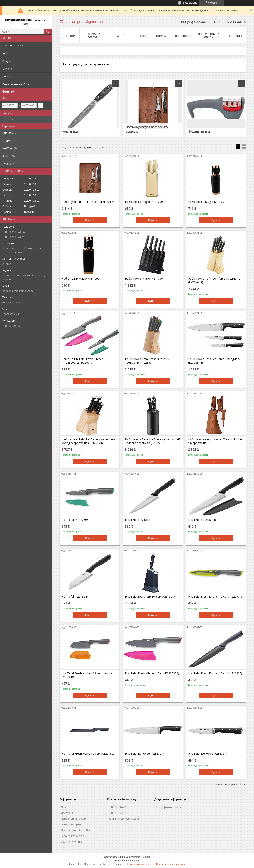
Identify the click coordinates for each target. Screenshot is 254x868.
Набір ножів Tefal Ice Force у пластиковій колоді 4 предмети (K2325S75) (153, 441)
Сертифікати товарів (169, 807)
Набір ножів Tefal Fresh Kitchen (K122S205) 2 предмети (83, 361)
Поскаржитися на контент (140, 864)
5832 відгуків (190, 3)
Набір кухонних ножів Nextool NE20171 (88, 202)
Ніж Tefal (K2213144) (139, 520)
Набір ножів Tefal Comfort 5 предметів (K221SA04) (214, 280)
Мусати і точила (199, 132)
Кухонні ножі (71, 132)
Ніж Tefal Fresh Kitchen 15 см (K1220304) (152, 673)
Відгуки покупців (71, 842)
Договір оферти (71, 824)
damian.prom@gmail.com (18, 291)
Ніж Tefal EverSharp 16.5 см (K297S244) (151, 597)
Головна (69, 36)
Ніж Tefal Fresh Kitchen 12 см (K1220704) (215, 597)
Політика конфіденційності (78, 830)
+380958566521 (117, 813)
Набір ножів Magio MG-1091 (207, 202)
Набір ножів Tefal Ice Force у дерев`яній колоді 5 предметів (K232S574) (88, 441)
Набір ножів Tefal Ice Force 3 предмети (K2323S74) (214, 361)
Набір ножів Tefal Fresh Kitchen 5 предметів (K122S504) (147, 361)
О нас (64, 847)
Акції (5, 53)
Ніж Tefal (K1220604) (76, 520)
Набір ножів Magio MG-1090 (144, 202)
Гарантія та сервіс (72, 836)
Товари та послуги (14, 45)
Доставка (8, 76)
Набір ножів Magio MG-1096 (144, 279)
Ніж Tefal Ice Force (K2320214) (145, 754)
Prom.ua (146, 857)
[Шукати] (48, 32)
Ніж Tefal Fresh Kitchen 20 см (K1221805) (89, 754)
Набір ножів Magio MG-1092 (81, 279)
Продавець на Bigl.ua (127, 861)
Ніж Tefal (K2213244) (202, 520)
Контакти (236, 36)
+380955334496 (117, 807)
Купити (90, 220)
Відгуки (7, 61)
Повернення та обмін (16, 84)
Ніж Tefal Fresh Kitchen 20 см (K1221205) (215, 673)
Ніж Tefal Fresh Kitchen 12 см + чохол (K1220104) (87, 675)
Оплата (7, 69)
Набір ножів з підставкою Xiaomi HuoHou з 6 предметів (216, 441)
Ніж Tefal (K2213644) (76, 597)
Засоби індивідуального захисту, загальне (147, 129)
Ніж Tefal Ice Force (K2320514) (208, 754)
